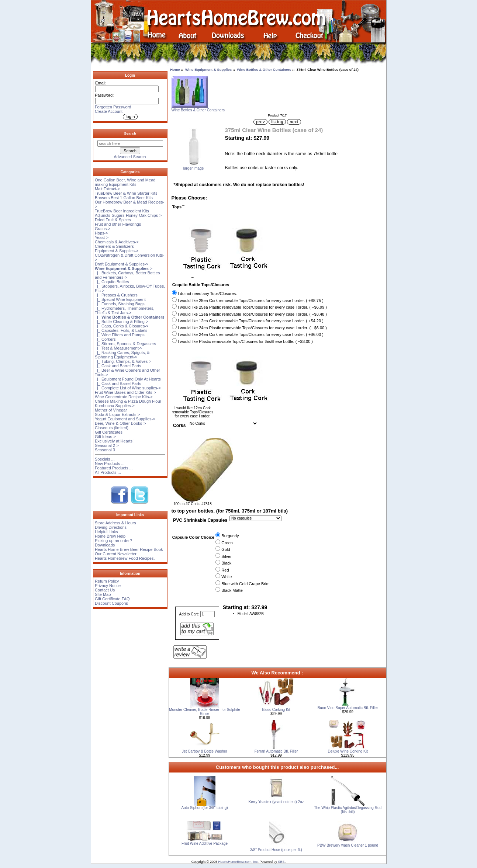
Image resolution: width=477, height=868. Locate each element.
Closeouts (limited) (112, 428)
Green (227, 543)
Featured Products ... (114, 468)
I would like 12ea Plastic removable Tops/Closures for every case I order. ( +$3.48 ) (252, 314)
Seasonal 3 (105, 450)
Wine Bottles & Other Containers (264, 70)
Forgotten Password (113, 107)
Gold (226, 549)
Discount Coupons (111, 603)
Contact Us (105, 590)
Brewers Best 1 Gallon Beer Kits (124, 198)
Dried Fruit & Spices (113, 220)
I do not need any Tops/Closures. (208, 294)
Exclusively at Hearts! (114, 441)
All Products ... (108, 472)
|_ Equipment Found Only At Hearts (128, 379)
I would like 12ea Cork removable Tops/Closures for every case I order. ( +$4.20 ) (251, 321)
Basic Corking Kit (276, 710)
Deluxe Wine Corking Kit (348, 751)
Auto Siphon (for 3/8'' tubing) (204, 808)
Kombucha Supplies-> (115, 406)
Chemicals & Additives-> (117, 242)
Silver (227, 556)
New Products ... (110, 463)
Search (130, 133)
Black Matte (232, 590)
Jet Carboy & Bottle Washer (205, 751)
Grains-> (103, 229)
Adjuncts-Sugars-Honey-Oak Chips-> (128, 215)
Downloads (105, 545)
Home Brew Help (110, 536)
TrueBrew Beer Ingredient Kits (122, 211)
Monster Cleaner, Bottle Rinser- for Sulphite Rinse (205, 712)
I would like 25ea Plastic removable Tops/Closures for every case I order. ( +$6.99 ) (252, 307)
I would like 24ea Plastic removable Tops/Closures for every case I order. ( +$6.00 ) (252, 328)
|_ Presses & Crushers (116, 295)
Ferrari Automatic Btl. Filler (276, 751)
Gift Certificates (109, 432)
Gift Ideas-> (105, 437)
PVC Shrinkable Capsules (200, 521)
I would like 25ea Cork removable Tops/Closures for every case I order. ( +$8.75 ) (251, 301)
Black (226, 563)
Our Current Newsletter (116, 554)
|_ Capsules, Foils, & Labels (121, 330)
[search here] (130, 143)
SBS (281, 862)
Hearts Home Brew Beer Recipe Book (129, 549)
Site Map (103, 594)
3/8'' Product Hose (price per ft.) (276, 850)
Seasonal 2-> (107, 445)
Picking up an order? (113, 541)
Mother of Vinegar (111, 410)
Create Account (109, 111)
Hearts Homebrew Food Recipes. (125, 558)
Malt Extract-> (107, 189)
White (227, 577)
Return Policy (107, 581)
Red (225, 570)
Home (175, 70)
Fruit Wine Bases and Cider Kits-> (125, 392)
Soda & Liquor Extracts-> (117, 414)
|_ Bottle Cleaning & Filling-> (122, 322)
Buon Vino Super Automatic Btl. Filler (348, 708)
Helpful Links (106, 532)
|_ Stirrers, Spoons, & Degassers (125, 344)
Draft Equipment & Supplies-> (122, 264)
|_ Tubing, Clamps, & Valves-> (123, 361)
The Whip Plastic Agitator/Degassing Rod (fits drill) (348, 810)
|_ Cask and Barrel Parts (118, 366)
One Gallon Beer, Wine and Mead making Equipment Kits (125, 182)
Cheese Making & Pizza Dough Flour (128, 401)
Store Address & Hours (115, 523)
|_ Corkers (105, 339)
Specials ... (105, 459)
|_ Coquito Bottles (112, 282)
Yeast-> (102, 237)
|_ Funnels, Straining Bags (120, 304)
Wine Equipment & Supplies (208, 70)
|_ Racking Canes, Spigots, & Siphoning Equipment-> (122, 355)
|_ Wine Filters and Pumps (120, 335)
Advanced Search (130, 157)
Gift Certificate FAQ (112, 599)
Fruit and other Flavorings (118, 224)
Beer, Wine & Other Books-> (120, 423)
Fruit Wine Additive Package (205, 843)
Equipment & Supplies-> (117, 251)
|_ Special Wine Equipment (120, 299)
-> (124, 268)
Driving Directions (111, 527)
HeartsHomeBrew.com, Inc (238, 862)
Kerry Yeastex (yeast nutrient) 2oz (276, 802)
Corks (179, 426)
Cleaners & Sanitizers (114, 246)
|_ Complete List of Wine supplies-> (128, 388)
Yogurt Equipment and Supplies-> (125, 419)
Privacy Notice (108, 586)
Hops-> (101, 233)
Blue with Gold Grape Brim (245, 584)
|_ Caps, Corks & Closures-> (122, 326)
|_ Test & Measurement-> (119, 348)
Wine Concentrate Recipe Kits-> (124, 397)
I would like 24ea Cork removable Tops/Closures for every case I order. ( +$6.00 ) (251, 334)
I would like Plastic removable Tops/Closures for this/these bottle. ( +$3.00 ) (245, 341)
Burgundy (230, 536)
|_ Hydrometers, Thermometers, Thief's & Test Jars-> (125, 310)
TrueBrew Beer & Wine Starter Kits (126, 193)
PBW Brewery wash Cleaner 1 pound (348, 845)
